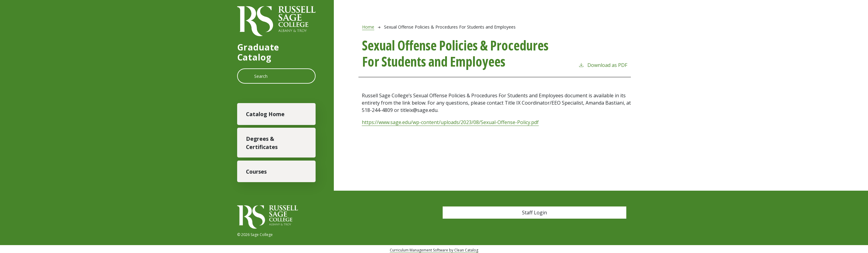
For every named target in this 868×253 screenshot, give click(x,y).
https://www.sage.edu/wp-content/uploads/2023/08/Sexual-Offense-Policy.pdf (450, 122)
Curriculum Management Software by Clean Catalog (434, 250)
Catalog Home (265, 114)
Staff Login (534, 213)
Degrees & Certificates (262, 143)
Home (368, 27)
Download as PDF (603, 65)
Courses (256, 172)
